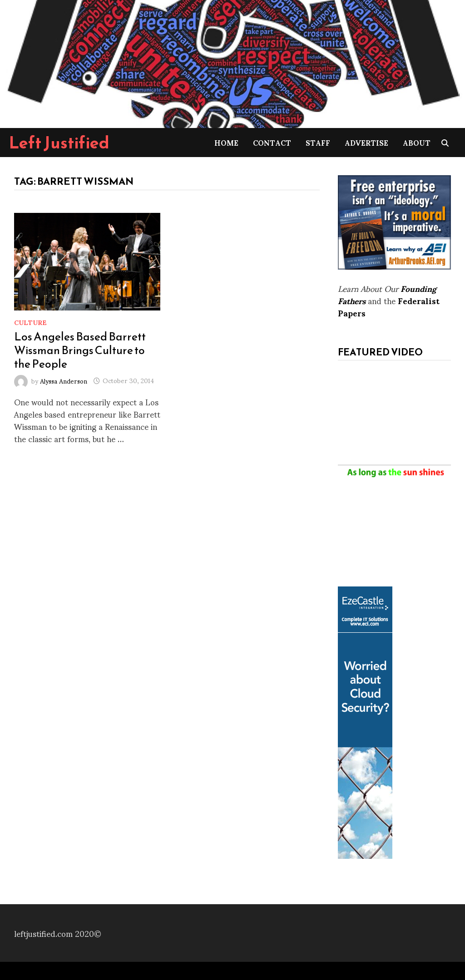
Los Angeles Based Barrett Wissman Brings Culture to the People (80, 350)
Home (226, 142)
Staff (318, 142)
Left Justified (59, 143)
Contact (272, 142)
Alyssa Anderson (64, 380)
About (417, 142)
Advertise (366, 142)
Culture (30, 322)
